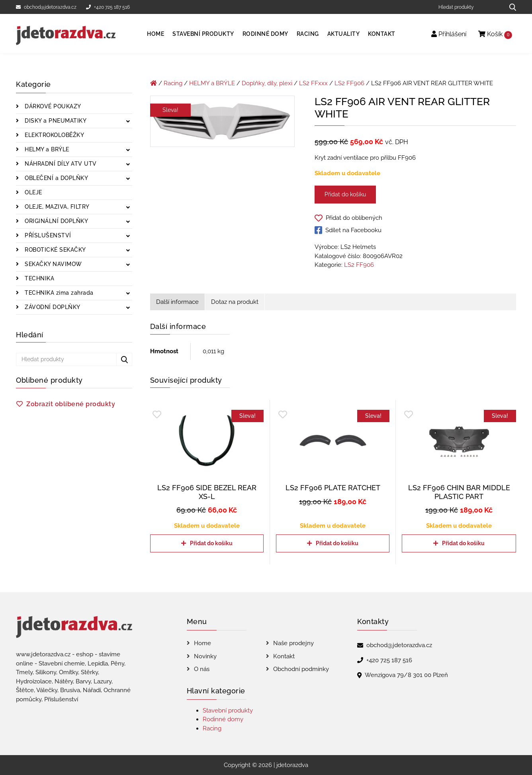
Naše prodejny (293, 643)
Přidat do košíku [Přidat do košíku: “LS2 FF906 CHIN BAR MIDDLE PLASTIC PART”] (463, 543)
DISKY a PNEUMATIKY (55, 121)
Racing (308, 34)
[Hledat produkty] (468, 7)
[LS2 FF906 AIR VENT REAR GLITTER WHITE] (223, 123)
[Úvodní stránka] (154, 83)
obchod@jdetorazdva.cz (46, 7)
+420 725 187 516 (108, 7)
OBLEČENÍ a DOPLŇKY (56, 178)
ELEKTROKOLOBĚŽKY (54, 135)
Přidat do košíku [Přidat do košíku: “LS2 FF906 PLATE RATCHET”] (337, 543)
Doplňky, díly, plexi (267, 83)
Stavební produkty (203, 34)
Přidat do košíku (345, 194)
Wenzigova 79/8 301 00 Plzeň (406, 675)
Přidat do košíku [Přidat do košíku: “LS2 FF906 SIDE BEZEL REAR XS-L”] (211, 543)
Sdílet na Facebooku (348, 230)
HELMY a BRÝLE (46, 149)
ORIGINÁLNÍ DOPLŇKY (56, 221)
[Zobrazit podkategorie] (128, 122)
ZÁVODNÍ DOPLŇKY (52, 307)
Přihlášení (449, 34)
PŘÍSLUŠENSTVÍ (47, 235)
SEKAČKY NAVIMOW (53, 264)
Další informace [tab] (177, 302)
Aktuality (344, 34)
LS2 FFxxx (313, 83)
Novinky (205, 656)
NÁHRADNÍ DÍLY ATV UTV (60, 164)
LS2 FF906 (349, 83)
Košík (495, 34)
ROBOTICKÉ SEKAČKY (55, 250)
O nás (202, 669)
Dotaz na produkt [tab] (235, 302)
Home (155, 34)
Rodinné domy (265, 34)
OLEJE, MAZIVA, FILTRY (56, 207)
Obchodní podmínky (301, 669)
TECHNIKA (39, 278)
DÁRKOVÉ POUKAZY (52, 106)
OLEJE (33, 192)
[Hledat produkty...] (510, 7)
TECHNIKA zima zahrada (58, 293)
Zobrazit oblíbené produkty (71, 404)
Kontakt (382, 34)
